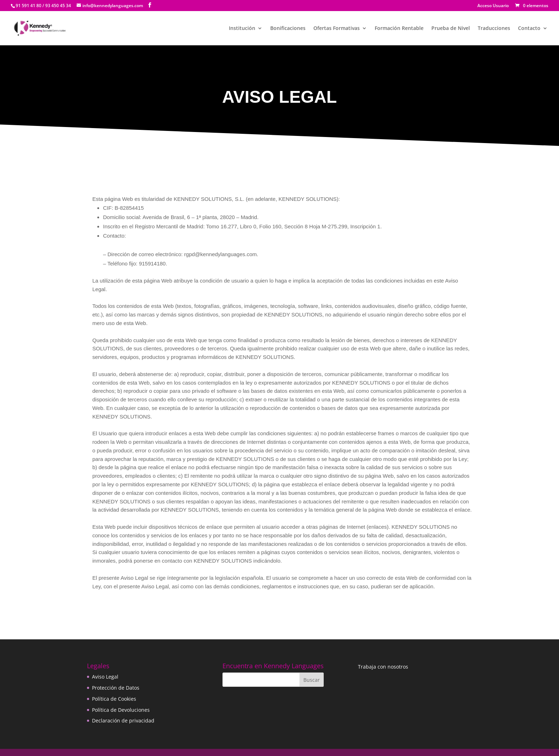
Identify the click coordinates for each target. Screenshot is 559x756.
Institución (242, 29)
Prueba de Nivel (451, 29)
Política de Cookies (114, 699)
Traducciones (494, 29)
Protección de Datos (116, 688)
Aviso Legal (105, 677)
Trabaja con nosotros (383, 667)
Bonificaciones (288, 29)
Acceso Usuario (493, 6)
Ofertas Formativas (337, 29)
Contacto (529, 29)
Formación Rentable (399, 29)
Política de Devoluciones (121, 710)
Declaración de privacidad (123, 721)
